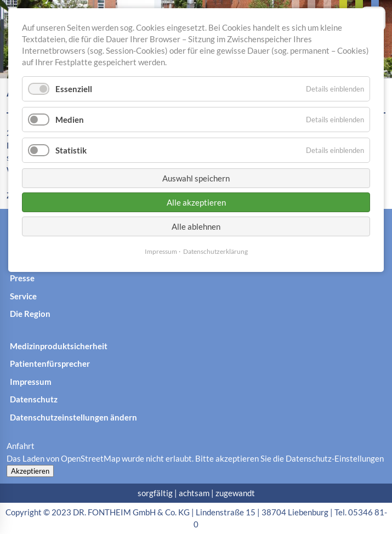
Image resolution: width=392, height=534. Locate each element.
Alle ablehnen (196, 226)
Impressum (31, 382)
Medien (70, 120)
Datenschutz (34, 399)
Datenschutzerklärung (215, 251)
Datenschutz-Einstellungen (335, 458)
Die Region (30, 314)
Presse (22, 278)
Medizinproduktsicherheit (59, 346)
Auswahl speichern (196, 178)
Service (23, 296)
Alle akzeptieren (196, 202)
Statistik (71, 150)
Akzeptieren (30, 471)
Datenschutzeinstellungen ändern (73, 417)
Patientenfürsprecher (50, 363)
